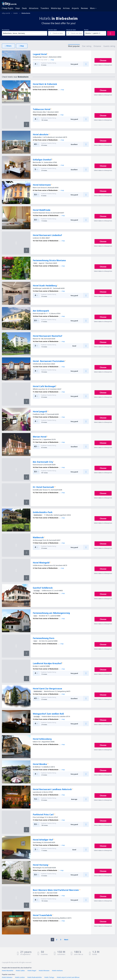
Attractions (34, 8)
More (92, 8)
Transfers (45, 8)
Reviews (84, 8)
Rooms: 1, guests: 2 (93, 33)
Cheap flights (8, 8)
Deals (24, 8)
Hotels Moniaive (44, 971)
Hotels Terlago (49, 977)
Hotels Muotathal (8, 971)
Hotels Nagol (32, 971)
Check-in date (52, 30)
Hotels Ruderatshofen (35, 977)
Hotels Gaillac (20, 971)
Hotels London (20, 977)
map (52, 60)
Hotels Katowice (7, 977)
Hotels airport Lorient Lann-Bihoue (68, 977)
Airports (75, 8)
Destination (6, 30)
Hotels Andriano (57, 971)
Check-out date (71, 30)
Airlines (66, 8)
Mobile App (56, 8)
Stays (18, 8)
